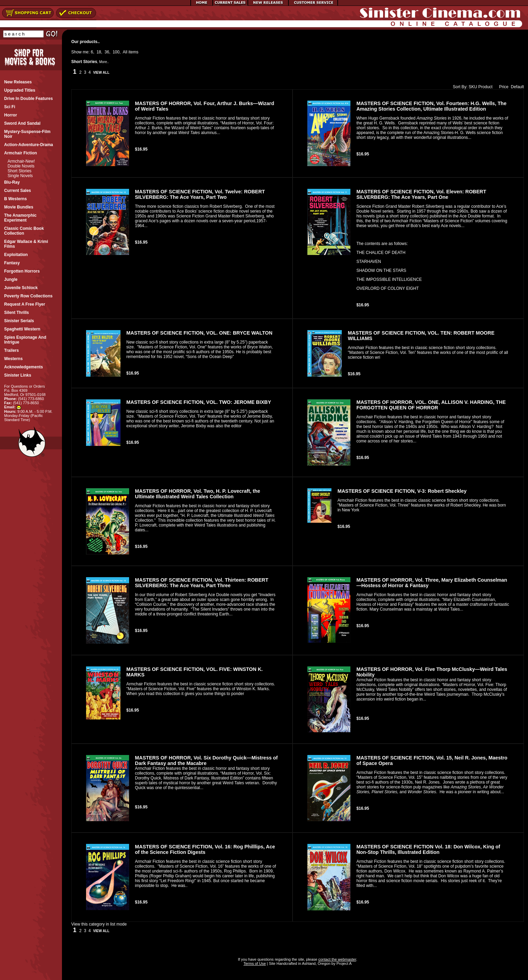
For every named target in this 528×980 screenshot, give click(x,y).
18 (99, 52)
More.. (104, 62)
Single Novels (20, 176)
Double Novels (21, 166)
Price (502, 87)
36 (107, 52)
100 (116, 52)
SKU (473, 87)
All (125, 52)
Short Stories (19, 171)
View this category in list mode (99, 924)
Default (517, 87)
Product (485, 87)
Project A (343, 963)
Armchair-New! (21, 161)
